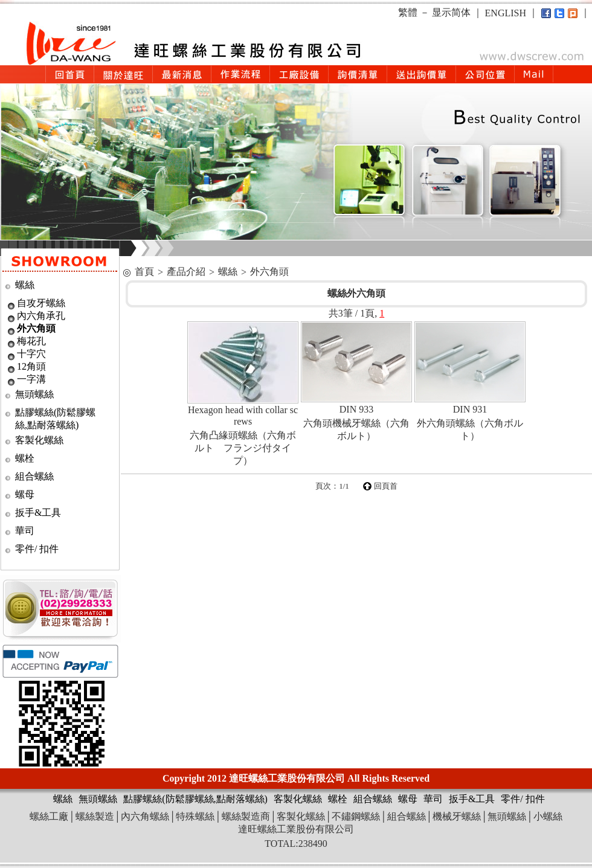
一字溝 (31, 379)
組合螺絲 (34, 476)
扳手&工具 (38, 513)
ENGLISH (506, 13)
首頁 (144, 272)
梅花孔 (31, 341)
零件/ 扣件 (37, 549)
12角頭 (31, 366)
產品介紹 (186, 272)
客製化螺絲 (39, 440)
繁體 (408, 12)
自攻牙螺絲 (41, 303)
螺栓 (25, 458)
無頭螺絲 (34, 394)
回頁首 (386, 486)
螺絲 (25, 285)
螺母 (25, 494)
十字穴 (31, 354)
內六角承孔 (41, 316)
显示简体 (451, 12)
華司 (25, 531)
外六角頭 (36, 328)
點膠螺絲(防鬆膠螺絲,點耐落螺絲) (195, 799)
